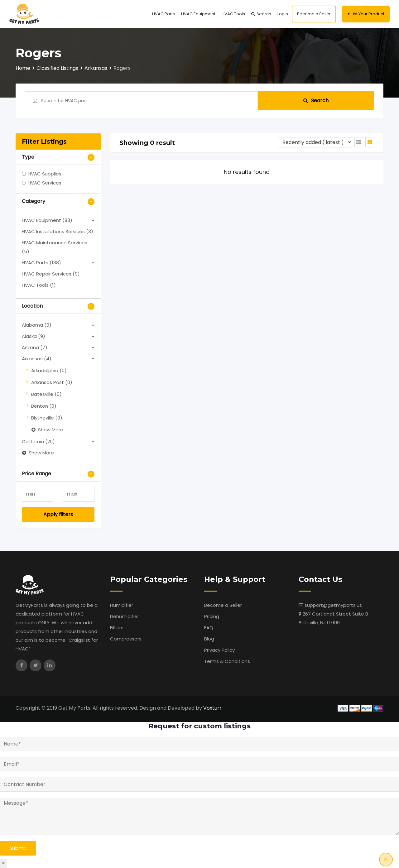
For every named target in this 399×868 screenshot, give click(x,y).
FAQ (209, 628)
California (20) (38, 441)
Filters (117, 628)
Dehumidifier (125, 616)
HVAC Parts (163, 14)
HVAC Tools (233, 14)
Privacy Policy (219, 650)
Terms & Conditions (227, 661)
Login (283, 14)
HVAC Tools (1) (39, 285)
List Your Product (368, 14)
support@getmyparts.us (333, 605)
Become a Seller (314, 14)
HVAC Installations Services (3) (58, 231)
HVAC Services (45, 183)
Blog (209, 639)
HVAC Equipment (198, 14)
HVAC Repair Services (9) (51, 274)
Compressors (126, 639)
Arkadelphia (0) (49, 370)
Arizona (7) (35, 347)
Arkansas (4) (37, 359)
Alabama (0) (37, 325)
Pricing (212, 616)
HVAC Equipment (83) (47, 220)
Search (264, 14)
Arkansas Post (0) (52, 382)
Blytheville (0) (47, 418)
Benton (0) (44, 406)
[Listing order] (315, 142)
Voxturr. (213, 708)
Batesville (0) (46, 394)
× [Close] (3, 863)
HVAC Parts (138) (41, 263)
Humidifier (122, 605)
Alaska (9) (34, 336)
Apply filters (58, 514)
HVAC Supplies (45, 174)
